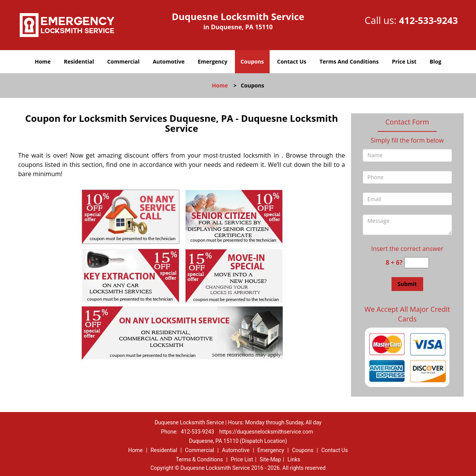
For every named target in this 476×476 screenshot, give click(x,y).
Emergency (213, 61)
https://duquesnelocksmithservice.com (266, 432)
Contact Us (292, 61)
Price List (404, 61)
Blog (435, 61)
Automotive (169, 61)
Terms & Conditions (199, 459)
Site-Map (270, 459)
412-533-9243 (428, 20)
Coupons (252, 61)
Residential (79, 61)
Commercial (123, 61)
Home (43, 61)
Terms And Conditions (349, 61)
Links (294, 459)
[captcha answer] (417, 263)
